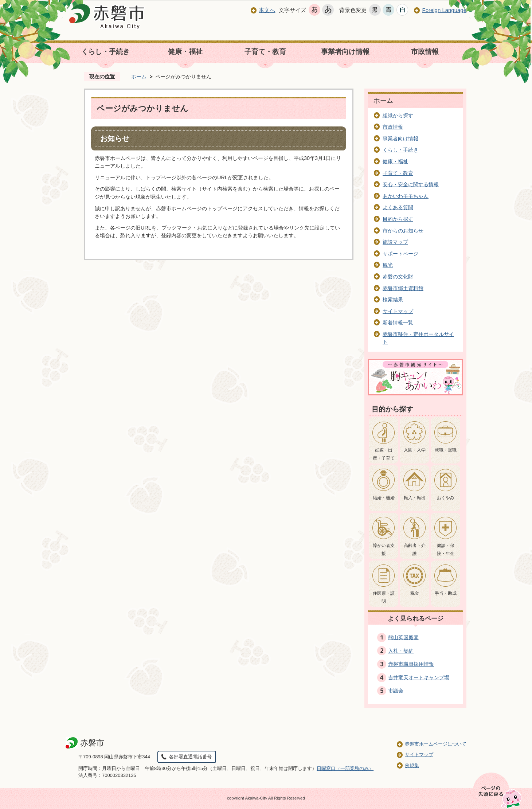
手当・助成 (446, 593)
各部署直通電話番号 (190, 757)
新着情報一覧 (398, 323)
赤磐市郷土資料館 (403, 288)
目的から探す (398, 219)
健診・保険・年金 (446, 550)
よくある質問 (398, 207)
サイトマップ (398, 311)
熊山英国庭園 (403, 637)
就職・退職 (446, 450)
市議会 (396, 691)
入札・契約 (401, 651)
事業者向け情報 (345, 52)
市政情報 (425, 52)
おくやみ (446, 498)
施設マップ (395, 242)
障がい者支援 (384, 550)
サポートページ (400, 254)
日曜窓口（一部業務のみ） (345, 768)
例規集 (412, 765)
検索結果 (393, 300)
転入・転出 (415, 498)
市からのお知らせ (403, 231)
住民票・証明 (384, 597)
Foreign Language (444, 10)
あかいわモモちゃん (406, 196)
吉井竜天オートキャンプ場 (419, 677)
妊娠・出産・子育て (384, 454)
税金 (415, 593)
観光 (388, 265)
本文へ (267, 10)
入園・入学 (415, 450)
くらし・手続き (105, 52)
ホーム (139, 77)
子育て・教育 (265, 52)
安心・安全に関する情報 (411, 184)
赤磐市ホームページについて (436, 744)
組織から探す (398, 116)
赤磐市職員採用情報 (411, 664)
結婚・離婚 (384, 498)
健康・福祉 (185, 52)
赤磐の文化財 (398, 277)
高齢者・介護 (415, 550)
